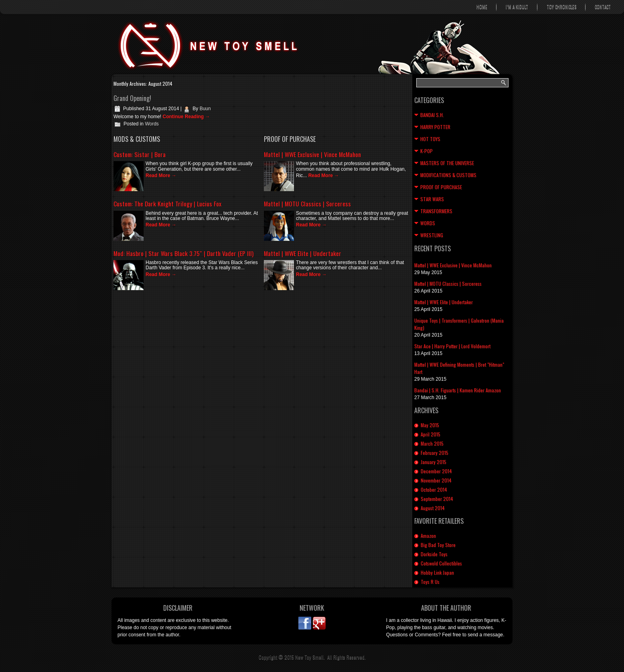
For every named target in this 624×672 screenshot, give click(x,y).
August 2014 (433, 508)
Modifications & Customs (448, 175)
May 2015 (430, 425)
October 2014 (434, 489)
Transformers (436, 211)
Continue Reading (186, 117)
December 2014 (436, 471)
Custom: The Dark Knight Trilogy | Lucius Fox (167, 204)
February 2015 (435, 453)
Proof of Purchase (441, 187)
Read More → (161, 176)
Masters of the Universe (447, 163)
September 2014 (437, 499)
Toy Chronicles (561, 7)
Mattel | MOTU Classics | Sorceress (307, 204)
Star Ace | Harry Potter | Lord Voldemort (452, 346)
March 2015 (432, 443)
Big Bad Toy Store (438, 545)
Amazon (428, 536)
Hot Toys (430, 139)
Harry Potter (435, 127)
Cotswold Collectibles (441, 563)
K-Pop (426, 151)
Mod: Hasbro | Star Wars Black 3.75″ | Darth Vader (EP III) (183, 253)
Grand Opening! (132, 98)
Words (152, 124)
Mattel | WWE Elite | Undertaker (303, 253)
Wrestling (432, 235)
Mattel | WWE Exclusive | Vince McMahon (312, 154)
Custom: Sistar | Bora (140, 154)
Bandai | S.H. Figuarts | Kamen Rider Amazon (458, 390)
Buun (205, 109)
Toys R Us (430, 582)
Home (482, 7)
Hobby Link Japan (437, 572)
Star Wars (432, 199)
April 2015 (431, 434)
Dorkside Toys (434, 554)
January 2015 (434, 462)
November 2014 (436, 480)
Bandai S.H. (432, 115)
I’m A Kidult (517, 7)
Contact (603, 7)
